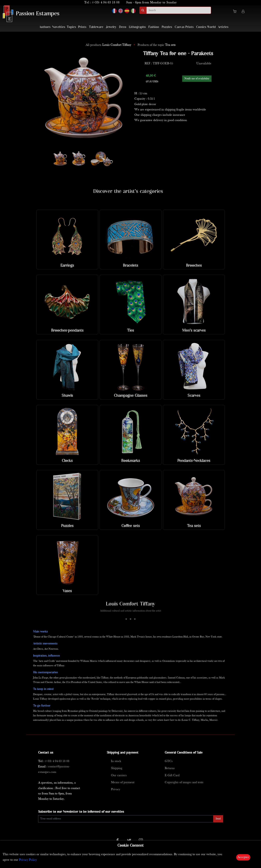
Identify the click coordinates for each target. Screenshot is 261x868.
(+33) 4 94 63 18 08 (106, 3)
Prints (82, 27)
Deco (123, 27)
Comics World (206, 27)
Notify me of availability (197, 79)
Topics (71, 27)
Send (218, 819)
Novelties (59, 27)
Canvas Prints (184, 27)
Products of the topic (157, 45)
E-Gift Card (172, 775)
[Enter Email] (126, 819)
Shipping (117, 768)
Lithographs (137, 27)
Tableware (96, 27)
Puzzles (167, 27)
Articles (223, 27)
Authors (45, 27)
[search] (179, 10)
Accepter (243, 857)
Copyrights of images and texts (184, 782)
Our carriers (119, 775)
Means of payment (123, 782)
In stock (116, 761)
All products (109, 45)
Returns (170, 768)
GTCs (169, 761)
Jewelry (111, 27)
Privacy (116, 789)
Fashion (154, 27)
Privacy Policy (28, 860)
